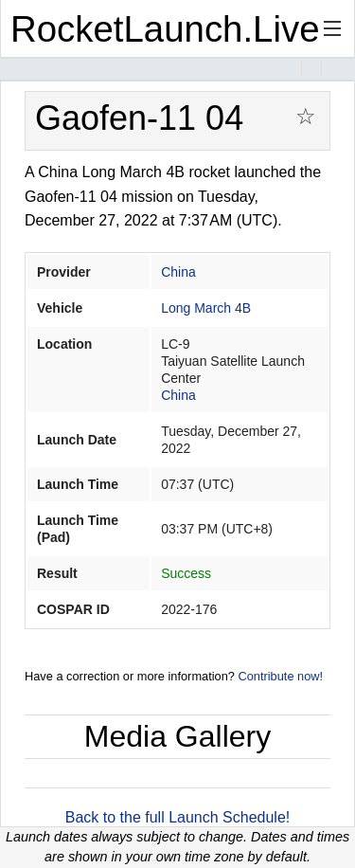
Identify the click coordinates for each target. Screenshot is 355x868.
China (178, 272)
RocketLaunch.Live (165, 29)
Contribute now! (280, 676)
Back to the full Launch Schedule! (178, 817)
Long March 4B (206, 308)
